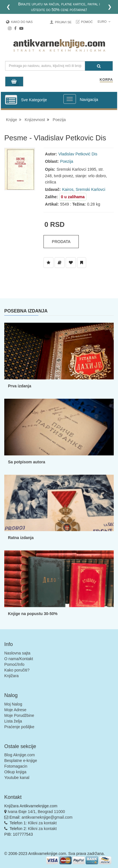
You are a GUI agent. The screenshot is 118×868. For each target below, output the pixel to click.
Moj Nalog (13, 704)
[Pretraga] (99, 66)
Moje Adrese (15, 710)
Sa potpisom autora (27, 462)
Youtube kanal (17, 778)
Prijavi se (63, 22)
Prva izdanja (20, 386)
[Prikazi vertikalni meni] (11, 100)
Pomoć (87, 22)
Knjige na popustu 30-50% (33, 614)
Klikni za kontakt (42, 823)
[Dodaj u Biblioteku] (60, 263)
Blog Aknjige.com (19, 755)
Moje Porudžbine (19, 715)
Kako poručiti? (17, 670)
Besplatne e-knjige (21, 761)
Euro (104, 22)
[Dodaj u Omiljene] (71, 263)
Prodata (61, 242)
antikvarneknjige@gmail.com (47, 817)
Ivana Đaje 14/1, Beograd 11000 (36, 812)
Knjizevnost (35, 120)
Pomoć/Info (14, 664)
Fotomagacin (16, 766)
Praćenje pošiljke (19, 727)
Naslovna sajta (17, 653)
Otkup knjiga (15, 772)
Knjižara (12, 676)
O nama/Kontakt (19, 659)
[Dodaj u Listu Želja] (48, 263)
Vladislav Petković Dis (78, 154)
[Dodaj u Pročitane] (82, 263)
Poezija (59, 120)
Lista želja (13, 721)
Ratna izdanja (21, 538)
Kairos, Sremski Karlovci (84, 189)
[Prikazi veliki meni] (70, 99)
